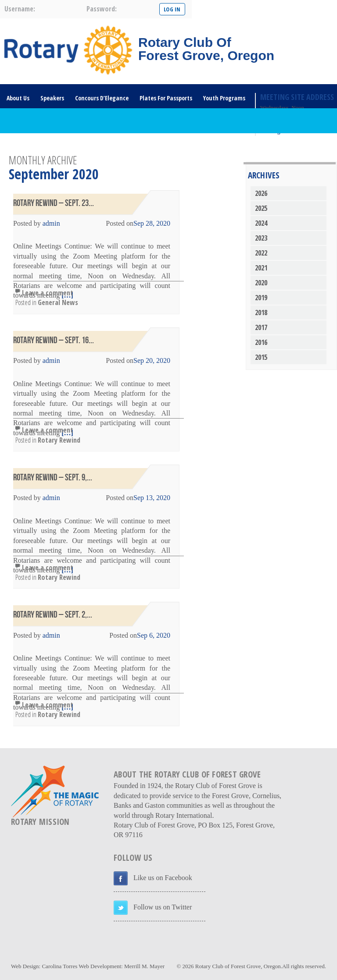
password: (102, 9)
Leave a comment (48, 293)
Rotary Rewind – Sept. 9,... (53, 478)
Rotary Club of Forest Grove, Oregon (238, 966)
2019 (261, 298)
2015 (261, 357)
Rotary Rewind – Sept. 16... (54, 340)
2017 (261, 327)
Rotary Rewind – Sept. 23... (54, 203)
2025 (261, 208)
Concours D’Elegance (102, 98)
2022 (261, 253)
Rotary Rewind (59, 440)
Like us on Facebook (163, 878)
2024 (261, 223)
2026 (261, 193)
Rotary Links (23, 146)
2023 (261, 238)
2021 (261, 268)
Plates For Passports (166, 98)
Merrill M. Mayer (144, 966)
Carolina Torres (59, 966)
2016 (261, 342)
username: (20, 9)
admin (51, 223)
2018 (261, 312)
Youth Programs (224, 98)
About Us (18, 98)
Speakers (52, 98)
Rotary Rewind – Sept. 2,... (53, 615)
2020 (261, 283)
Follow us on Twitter (163, 907)
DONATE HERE (67, 146)
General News (58, 302)
